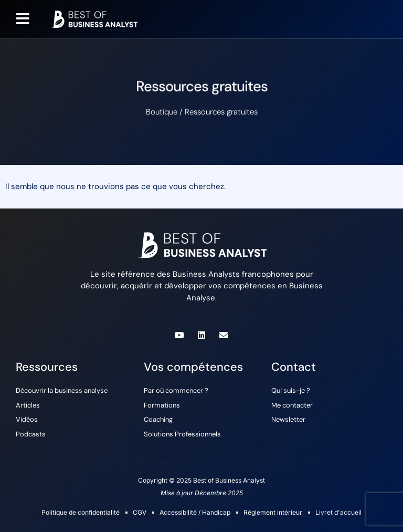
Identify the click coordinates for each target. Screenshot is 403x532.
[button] (23, 19)
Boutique (162, 112)
